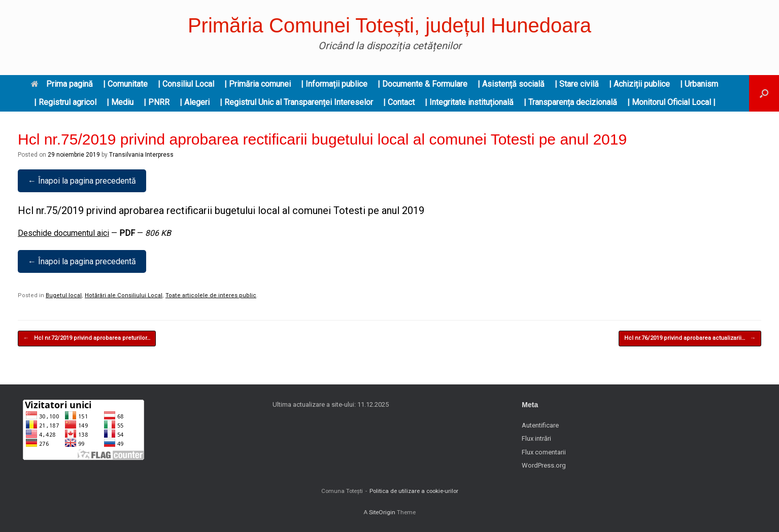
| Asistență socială (511, 84)
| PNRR (157, 102)
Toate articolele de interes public (211, 295)
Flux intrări (536, 438)
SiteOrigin (382, 512)
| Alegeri (195, 102)
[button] (764, 93)
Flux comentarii (544, 452)
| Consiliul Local (186, 84)
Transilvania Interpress (141, 155)
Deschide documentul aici (63, 233)
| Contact (399, 102)
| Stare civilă (577, 84)
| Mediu (120, 102)
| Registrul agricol (65, 102)
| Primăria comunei (258, 84)
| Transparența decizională (570, 102)
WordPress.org (544, 465)
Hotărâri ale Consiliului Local (124, 295)
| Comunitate (125, 84)
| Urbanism (699, 84)
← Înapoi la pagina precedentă (82, 181)
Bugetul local (64, 295)
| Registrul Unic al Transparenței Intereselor (296, 102)
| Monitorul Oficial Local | (671, 102)
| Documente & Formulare (422, 84)
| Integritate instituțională (469, 102)
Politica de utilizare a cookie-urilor (414, 491)
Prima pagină (62, 84)
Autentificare (540, 425)
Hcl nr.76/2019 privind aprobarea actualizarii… (690, 339)
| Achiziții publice (639, 84)
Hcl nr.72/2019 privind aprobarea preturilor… (87, 339)
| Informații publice (334, 84)
